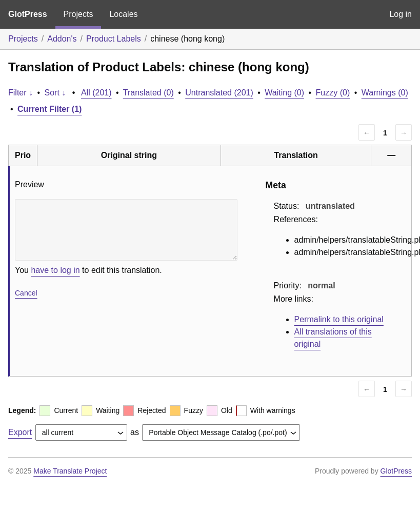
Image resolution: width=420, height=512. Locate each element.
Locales (123, 14)
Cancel (26, 293)
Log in (401, 14)
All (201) (96, 93)
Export (20, 432)
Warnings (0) (385, 93)
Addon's (62, 39)
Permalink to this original (339, 319)
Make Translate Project (70, 471)
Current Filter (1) (49, 109)
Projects (78, 14)
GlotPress (28, 14)
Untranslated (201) (219, 93)
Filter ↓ (21, 93)
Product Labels (114, 39)
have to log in (55, 270)
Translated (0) (148, 93)
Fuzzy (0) (333, 93)
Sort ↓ (55, 93)
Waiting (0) (284, 93)
